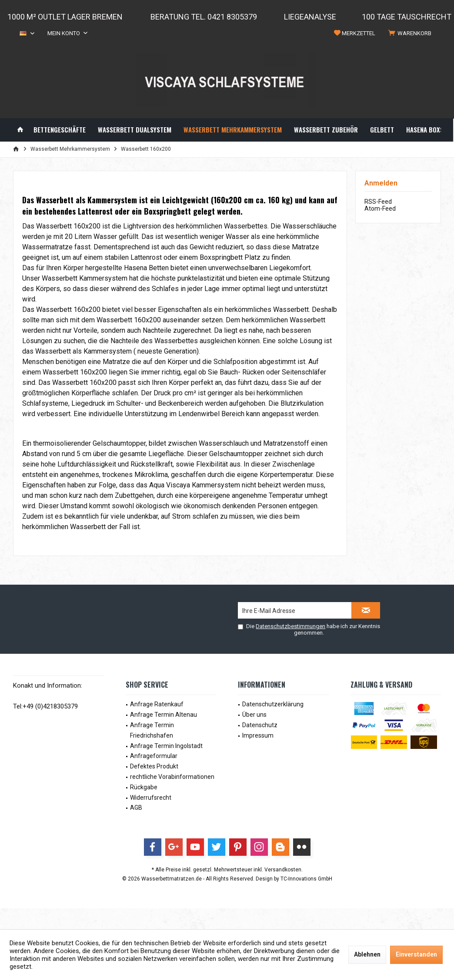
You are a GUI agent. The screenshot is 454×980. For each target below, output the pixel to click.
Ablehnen (367, 954)
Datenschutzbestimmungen (290, 626)
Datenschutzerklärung (273, 704)
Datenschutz (260, 725)
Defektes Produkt (154, 766)
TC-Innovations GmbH (306, 879)
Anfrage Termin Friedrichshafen (152, 730)
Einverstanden (416, 954)
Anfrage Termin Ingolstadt (166, 746)
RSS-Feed (378, 202)
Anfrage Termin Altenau (164, 715)
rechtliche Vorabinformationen (172, 777)
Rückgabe (144, 787)
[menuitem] (411, 33)
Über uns (254, 715)
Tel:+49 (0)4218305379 (45, 706)
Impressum (258, 735)
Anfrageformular (154, 756)
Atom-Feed (380, 209)
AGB (136, 808)
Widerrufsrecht (151, 798)
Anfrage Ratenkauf (157, 704)
